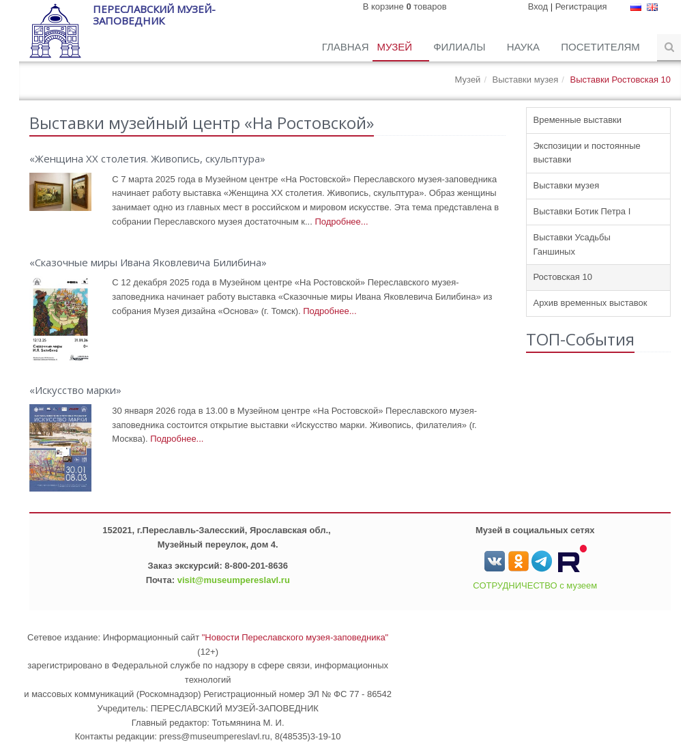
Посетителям (602, 47)
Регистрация (581, 6)
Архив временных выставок (590, 303)
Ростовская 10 (563, 277)
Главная (346, 47)
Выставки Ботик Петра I (582, 211)
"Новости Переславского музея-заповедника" (295, 637)
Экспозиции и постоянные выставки (587, 153)
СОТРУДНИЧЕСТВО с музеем (535, 585)
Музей (396, 47)
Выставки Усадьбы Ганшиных (572, 244)
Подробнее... (341, 222)
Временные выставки (578, 120)
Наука (525, 47)
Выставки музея (526, 80)
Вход (538, 6)
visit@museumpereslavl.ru (234, 580)
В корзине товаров (405, 6)
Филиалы (461, 47)
